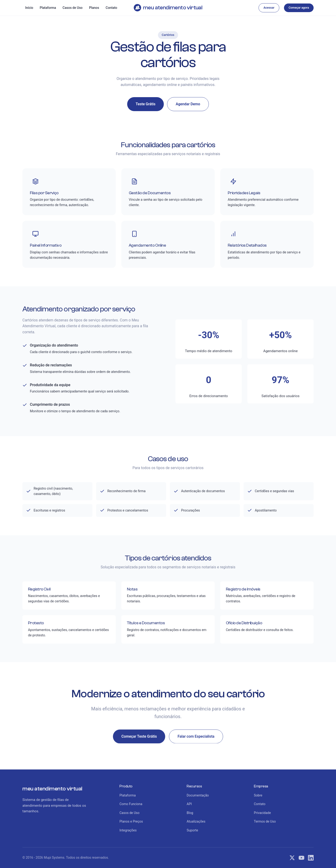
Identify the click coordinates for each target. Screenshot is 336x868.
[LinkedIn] (311, 858)
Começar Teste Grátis (139, 737)
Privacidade (262, 813)
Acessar (269, 8)
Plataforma (48, 8)
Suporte (192, 830)
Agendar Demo (188, 104)
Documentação (198, 795)
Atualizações (196, 821)
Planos (94, 8)
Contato (112, 8)
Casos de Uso (73, 8)
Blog (190, 813)
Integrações (128, 830)
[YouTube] (301, 858)
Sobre (258, 795)
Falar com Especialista (196, 737)
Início (29, 8)
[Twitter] (292, 858)
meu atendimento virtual (168, 8)
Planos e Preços (131, 821)
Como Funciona (131, 804)
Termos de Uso (265, 821)
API (189, 804)
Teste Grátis (145, 104)
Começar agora (299, 8)
